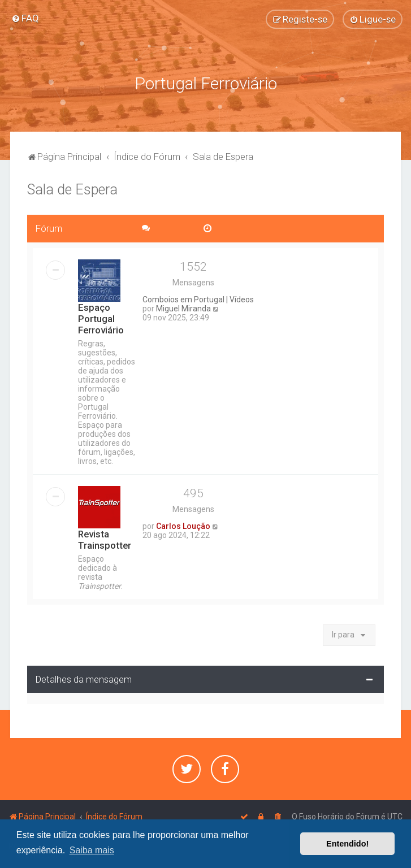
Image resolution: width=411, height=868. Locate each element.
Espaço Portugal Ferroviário (101, 318)
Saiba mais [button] (92, 850)
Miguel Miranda (183, 307)
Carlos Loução (183, 525)
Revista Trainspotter (105, 539)
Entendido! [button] (347, 844)
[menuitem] (25, 18)
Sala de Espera (72, 188)
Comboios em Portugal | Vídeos (198, 298)
